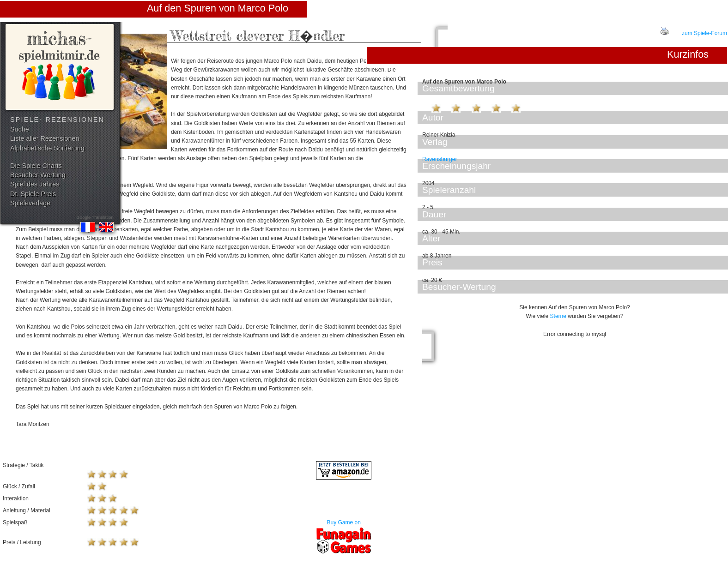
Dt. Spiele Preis (33, 194)
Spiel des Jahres (35, 184)
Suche (20, 129)
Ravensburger (440, 159)
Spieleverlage (30, 203)
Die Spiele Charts (36, 166)
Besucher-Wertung (38, 175)
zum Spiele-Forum (704, 33)
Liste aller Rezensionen (45, 138)
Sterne (558, 316)
